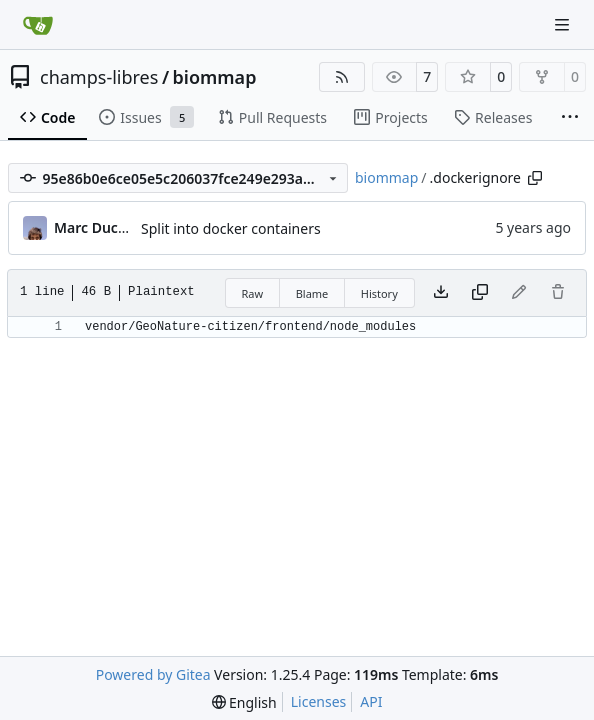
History (379, 293)
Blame (312, 293)
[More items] (570, 118)
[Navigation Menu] (564, 24)
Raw (253, 293)
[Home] (38, 25)
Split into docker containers (231, 228)
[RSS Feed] (342, 77)
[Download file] (441, 293)
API (371, 701)
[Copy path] (535, 178)
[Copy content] (480, 293)
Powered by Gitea (153, 674)
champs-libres (99, 77)
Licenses (319, 701)
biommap (215, 77)
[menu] (244, 702)
